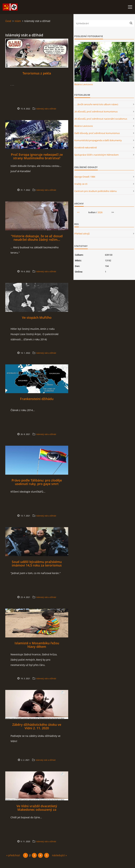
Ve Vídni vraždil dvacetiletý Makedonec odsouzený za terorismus (37, 810)
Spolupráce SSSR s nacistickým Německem (97, 155)
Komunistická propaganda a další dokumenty (98, 140)
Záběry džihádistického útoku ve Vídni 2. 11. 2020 (37, 726)
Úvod (8, 21)
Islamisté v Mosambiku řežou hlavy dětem (37, 645)
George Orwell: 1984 (85, 177)
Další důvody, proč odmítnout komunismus (97, 133)
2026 (100, 212)
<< (78, 212)
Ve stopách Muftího (37, 317)
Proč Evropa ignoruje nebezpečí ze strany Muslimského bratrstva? (37, 156)
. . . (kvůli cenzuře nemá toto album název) (96, 104)
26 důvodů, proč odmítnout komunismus (96, 112)
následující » (59, 855)
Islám (18, 21)
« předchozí (13, 855)
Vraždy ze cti (81, 184)
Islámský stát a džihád (46, 109)
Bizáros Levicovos (84, 84)
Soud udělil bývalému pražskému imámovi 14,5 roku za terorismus (37, 564)
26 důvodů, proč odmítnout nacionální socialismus (101, 119)
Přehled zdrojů (82, 234)
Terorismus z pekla (37, 73)
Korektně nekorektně (86, 148)
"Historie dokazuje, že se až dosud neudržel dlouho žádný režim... (37, 238)
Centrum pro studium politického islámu (96, 191)
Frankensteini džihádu (37, 399)
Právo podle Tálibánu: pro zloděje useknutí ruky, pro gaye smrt (37, 482)
